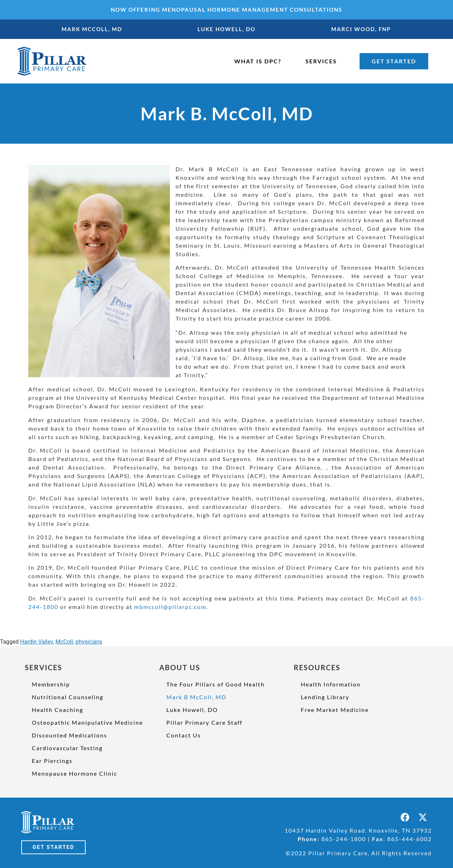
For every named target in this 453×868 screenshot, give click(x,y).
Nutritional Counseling (68, 697)
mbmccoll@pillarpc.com (170, 607)
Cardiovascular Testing (67, 748)
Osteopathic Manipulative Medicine (87, 722)
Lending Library (325, 697)
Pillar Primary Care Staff (204, 722)
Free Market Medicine (335, 710)
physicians (89, 642)
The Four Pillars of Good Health (216, 684)
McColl (64, 642)
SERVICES (321, 61)
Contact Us (184, 735)
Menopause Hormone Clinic (74, 773)
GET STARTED (394, 61)
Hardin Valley (37, 642)
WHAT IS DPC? (258, 61)
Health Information (331, 684)
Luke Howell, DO (192, 710)
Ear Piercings (52, 761)
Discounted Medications (70, 735)
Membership (51, 684)
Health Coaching (58, 710)
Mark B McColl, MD (196, 697)
